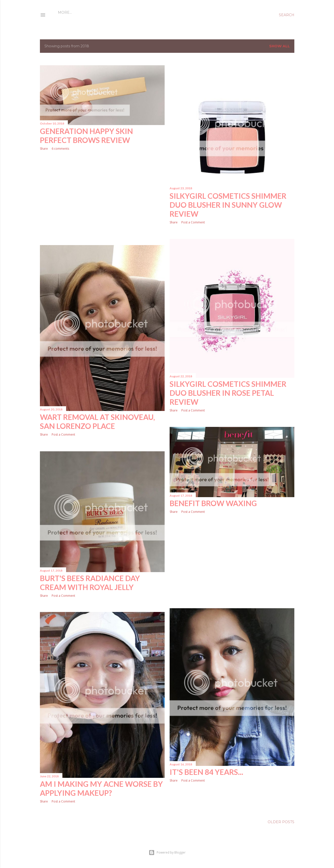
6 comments (60, 149)
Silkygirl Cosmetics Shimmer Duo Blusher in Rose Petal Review (228, 393)
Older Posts (281, 822)
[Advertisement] (102, 198)
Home (64, 12)
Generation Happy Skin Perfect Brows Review (86, 135)
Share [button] (44, 149)
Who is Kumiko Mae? (94, 12)
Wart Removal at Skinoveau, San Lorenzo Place (97, 421)
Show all (279, 46)
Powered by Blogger (167, 853)
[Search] (287, 15)
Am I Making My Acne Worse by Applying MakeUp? (101, 788)
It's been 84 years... (206, 772)
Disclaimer (129, 12)
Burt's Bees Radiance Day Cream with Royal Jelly (90, 583)
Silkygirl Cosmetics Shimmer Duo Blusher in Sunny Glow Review (228, 205)
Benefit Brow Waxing (213, 503)
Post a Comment (193, 222)
